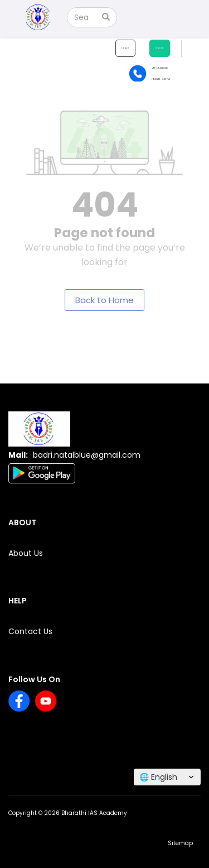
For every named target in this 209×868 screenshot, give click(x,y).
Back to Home (104, 300)
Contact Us (30, 631)
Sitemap (180, 843)
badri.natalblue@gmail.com (87, 455)
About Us (26, 553)
